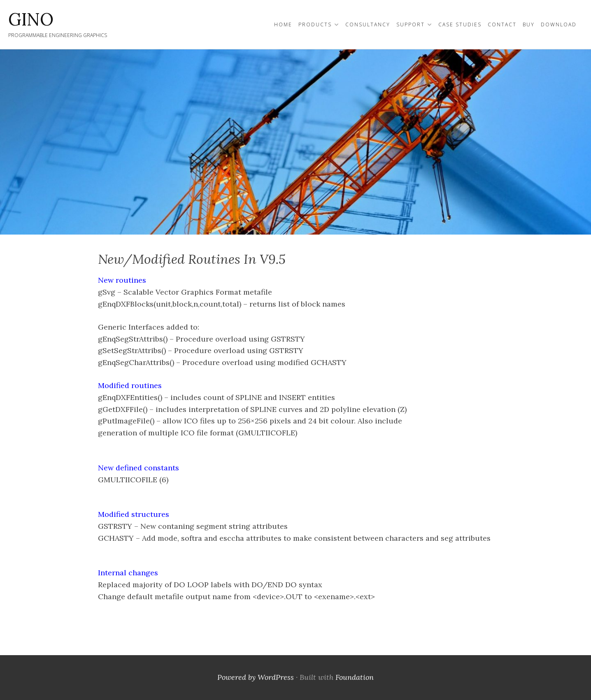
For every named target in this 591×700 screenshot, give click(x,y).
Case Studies (460, 24)
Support (411, 24)
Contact (502, 24)
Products (315, 24)
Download (559, 24)
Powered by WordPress (256, 677)
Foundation (355, 677)
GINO (31, 19)
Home (283, 24)
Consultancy (368, 24)
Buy (529, 24)
